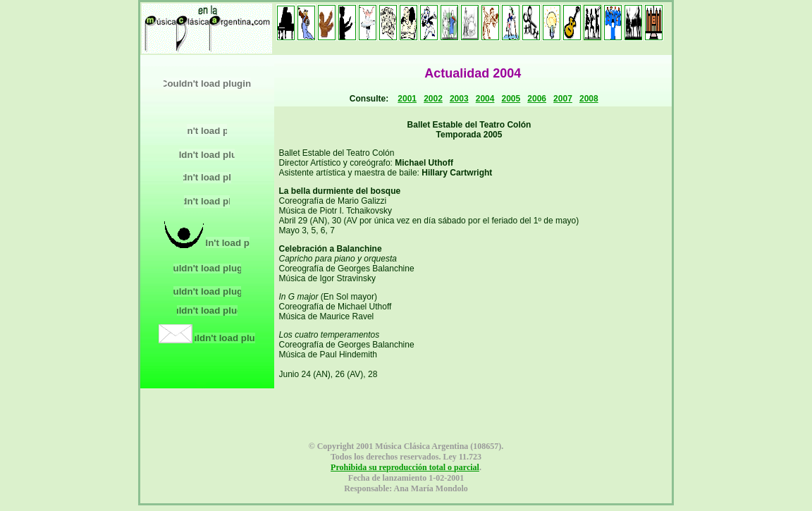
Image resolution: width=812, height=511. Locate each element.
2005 (511, 99)
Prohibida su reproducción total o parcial (405, 467)
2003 (459, 99)
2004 (485, 99)
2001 (407, 99)
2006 (537, 99)
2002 (433, 99)
